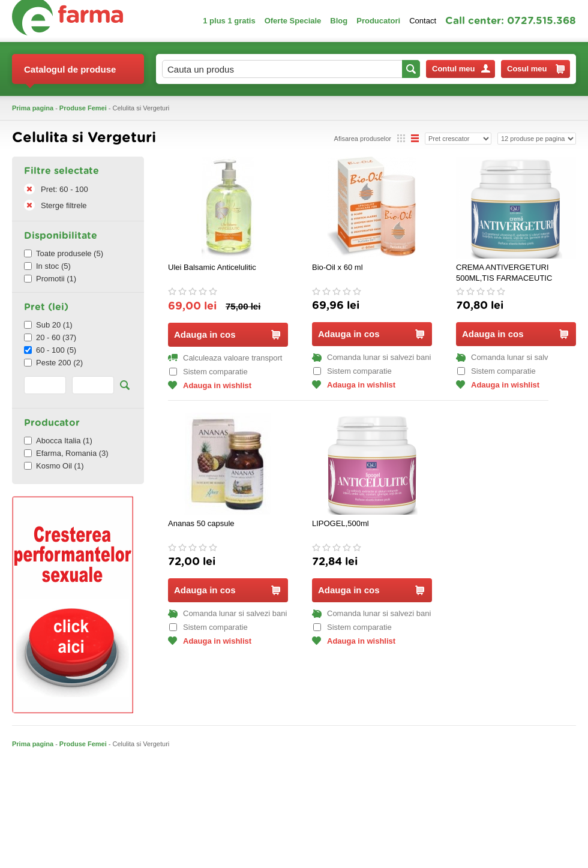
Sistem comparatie (208, 372)
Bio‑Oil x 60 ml (337, 267)
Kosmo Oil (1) (54, 466)
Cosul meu (536, 69)
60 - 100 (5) (50, 350)
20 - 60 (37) (50, 337)
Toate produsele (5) (64, 253)
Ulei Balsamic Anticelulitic (212, 267)
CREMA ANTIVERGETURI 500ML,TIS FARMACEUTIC (504, 273)
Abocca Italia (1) (58, 441)
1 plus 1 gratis (229, 21)
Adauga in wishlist (210, 385)
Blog (339, 21)
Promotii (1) (50, 279)
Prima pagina (33, 108)
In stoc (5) (47, 266)
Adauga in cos (227, 334)
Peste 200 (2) (53, 363)
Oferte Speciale (293, 21)
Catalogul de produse (70, 74)
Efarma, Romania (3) (66, 453)
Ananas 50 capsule (201, 523)
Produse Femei (83, 108)
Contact (423, 21)
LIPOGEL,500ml (340, 523)
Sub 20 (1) (48, 325)
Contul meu (461, 69)
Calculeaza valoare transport (225, 358)
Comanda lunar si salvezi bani (371, 357)
